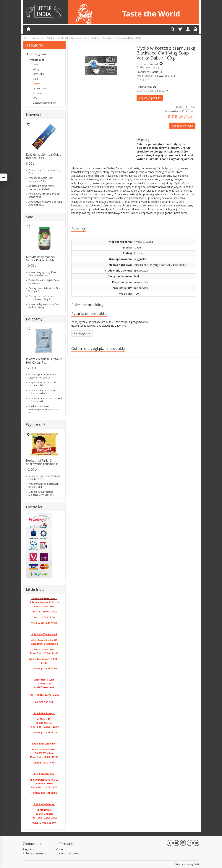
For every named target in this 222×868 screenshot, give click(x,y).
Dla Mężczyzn (40, 88)
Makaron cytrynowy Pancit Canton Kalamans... (43, 274)
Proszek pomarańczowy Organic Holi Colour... (42, 376)
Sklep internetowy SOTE (187, 864)
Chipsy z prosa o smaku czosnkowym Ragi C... (42, 298)
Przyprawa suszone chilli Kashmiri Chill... (42, 384)
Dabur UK (156, 72)
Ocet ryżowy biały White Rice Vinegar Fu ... (44, 290)
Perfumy (37, 93)
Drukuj (143, 140)
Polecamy (34, 319)
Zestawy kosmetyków (44, 103)
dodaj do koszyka (182, 126)
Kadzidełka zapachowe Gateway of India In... (42, 187)
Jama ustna (39, 74)
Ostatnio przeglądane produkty (98, 348)
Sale (30, 217)
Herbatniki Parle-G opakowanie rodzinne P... (43, 462)
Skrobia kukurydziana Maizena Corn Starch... (41, 493)
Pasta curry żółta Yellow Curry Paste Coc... (45, 171)
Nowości (33, 115)
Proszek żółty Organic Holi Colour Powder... (43, 392)
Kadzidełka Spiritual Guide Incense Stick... (44, 156)
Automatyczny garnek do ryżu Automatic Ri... (45, 203)
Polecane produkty (87, 305)
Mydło (36, 84)
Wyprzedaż (36, 425)
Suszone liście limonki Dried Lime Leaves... (44, 477)
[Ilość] (187, 107)
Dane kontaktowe (67, 853)
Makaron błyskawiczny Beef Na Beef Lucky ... (44, 306)
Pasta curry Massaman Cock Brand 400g (44, 195)
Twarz (36, 64)
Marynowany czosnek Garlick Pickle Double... (41, 259)
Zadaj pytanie (82, 333)
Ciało (36, 79)
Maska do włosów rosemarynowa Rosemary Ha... (43, 409)
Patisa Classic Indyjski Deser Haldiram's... (44, 282)
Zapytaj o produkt (150, 98)
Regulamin (29, 849)
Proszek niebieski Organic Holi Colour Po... (44, 361)
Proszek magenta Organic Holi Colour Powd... (45, 400)
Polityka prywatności (35, 853)
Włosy (36, 69)
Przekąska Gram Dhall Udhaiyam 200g (41, 179)
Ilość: (179, 107)
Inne (35, 98)
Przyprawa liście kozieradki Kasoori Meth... (44, 485)
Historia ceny (146, 87)
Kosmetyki (37, 60)
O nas (60, 849)
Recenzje (79, 228)
